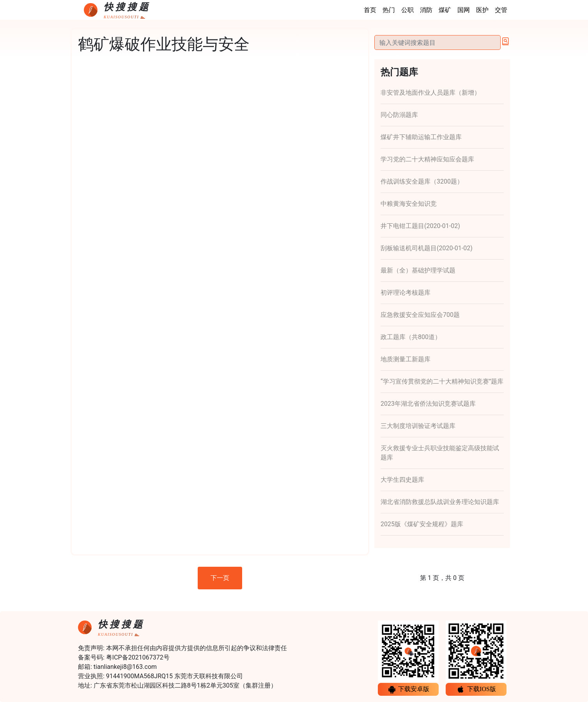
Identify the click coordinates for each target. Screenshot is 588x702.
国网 (464, 10)
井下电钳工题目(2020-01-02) (420, 226)
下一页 (220, 578)
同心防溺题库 (399, 115)
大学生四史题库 (402, 480)
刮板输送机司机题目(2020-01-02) (427, 248)
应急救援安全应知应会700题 (420, 315)
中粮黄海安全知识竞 (409, 204)
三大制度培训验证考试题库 (418, 426)
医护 (482, 10)
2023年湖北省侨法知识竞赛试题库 (428, 404)
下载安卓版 (408, 690)
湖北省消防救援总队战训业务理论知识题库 (440, 502)
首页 (370, 10)
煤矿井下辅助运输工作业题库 (421, 137)
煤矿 (445, 10)
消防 (426, 10)
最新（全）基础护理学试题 (418, 270)
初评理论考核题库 (406, 293)
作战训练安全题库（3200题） (422, 181)
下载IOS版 (476, 690)
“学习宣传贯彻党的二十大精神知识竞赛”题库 (442, 381)
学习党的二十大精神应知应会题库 (427, 159)
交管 (501, 10)
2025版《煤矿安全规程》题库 (422, 524)
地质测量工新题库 (406, 359)
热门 (389, 10)
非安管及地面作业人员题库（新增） (430, 93)
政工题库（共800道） (411, 337)
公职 (407, 10)
